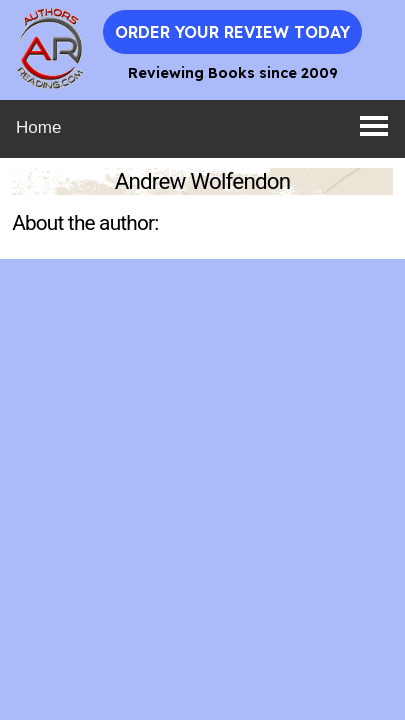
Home (38, 127)
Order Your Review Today (232, 32)
